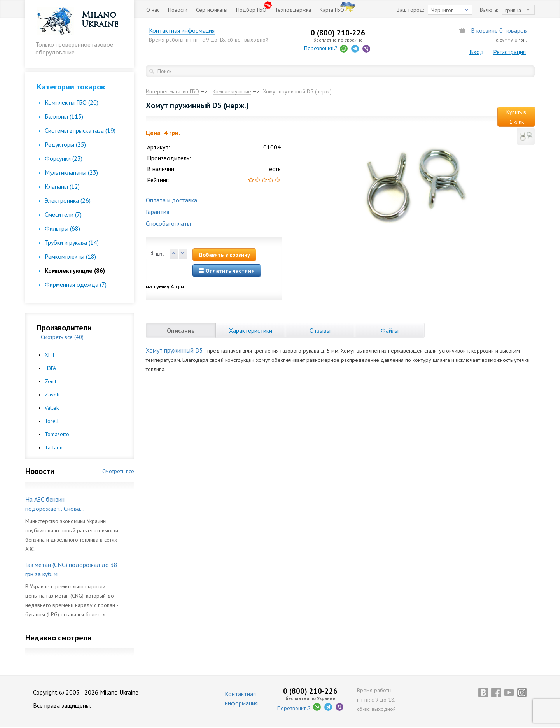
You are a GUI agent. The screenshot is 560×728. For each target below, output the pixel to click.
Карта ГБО (332, 10)
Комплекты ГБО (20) (72, 102)
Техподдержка (293, 10)
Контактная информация (186, 30)
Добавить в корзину (224, 255)
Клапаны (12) (62, 186)
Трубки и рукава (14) (72, 242)
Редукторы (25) (65, 144)
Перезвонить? (324, 48)
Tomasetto (57, 434)
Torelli (52, 421)
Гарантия (157, 212)
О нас (153, 10)
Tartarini (54, 447)
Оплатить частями (227, 271)
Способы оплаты (168, 223)
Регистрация (509, 52)
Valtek (52, 408)
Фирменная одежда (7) (76, 284)
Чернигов (443, 10)
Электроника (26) (68, 200)
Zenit (51, 381)
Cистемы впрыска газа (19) (80, 130)
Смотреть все (118, 471)
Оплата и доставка (171, 200)
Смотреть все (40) (62, 337)
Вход (477, 52)
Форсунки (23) (64, 158)
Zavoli (52, 395)
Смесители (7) (63, 214)
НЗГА (50, 368)
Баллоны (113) (64, 116)
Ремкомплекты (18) (70, 256)
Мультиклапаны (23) (71, 172)
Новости (178, 10)
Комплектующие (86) (75, 270)
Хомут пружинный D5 (174, 350)
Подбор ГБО (251, 10)
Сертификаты (212, 10)
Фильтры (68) (62, 228)
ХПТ (50, 355)
